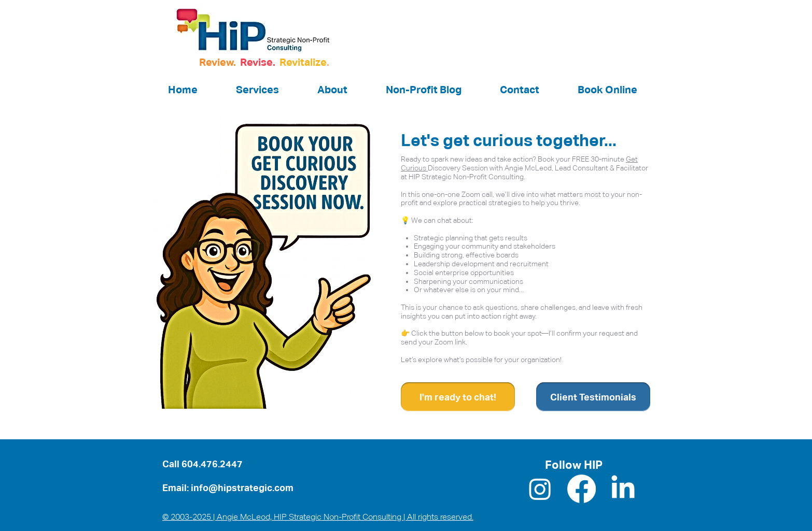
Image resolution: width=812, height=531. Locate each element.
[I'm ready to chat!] (458, 397)
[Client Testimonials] (593, 397)
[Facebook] (582, 489)
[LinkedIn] (623, 489)
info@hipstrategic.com (242, 488)
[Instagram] (540, 489)
